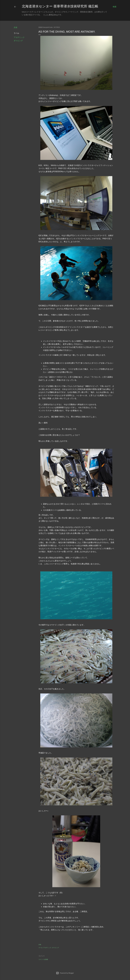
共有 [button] (16, 27)
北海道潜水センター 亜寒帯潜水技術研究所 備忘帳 (60, 6)
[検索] (115, 7)
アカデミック (19, 37)
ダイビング (18, 41)
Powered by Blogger (65, 973)
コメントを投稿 (43, 959)
